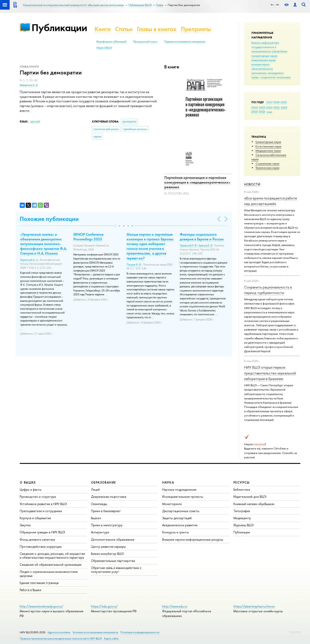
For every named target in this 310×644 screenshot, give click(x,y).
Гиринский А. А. (29, 260)
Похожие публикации (49, 219)
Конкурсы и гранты (175, 532)
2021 (277, 107)
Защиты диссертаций (177, 518)
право (255, 77)
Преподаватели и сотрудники (41, 511)
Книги (103, 29)
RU (272, 5)
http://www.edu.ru (175, 606)
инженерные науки (264, 60)
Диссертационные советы (181, 511)
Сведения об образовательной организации (51, 565)
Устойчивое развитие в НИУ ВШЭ (43, 504)
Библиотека (242, 489)
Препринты (196, 29)
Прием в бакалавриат (106, 511)
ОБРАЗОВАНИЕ (103, 482)
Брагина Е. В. (206, 246)
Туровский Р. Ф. (189, 246)
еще (269, 112)
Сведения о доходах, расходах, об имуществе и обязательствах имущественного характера (52, 556)
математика (259, 73)
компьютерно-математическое (262, 66)
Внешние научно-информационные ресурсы (193, 539)
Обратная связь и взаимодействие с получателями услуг (116, 570)
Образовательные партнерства (113, 561)
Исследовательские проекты (183, 497)
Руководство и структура (38, 497)
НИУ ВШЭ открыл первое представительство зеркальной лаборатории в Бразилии (270, 373)
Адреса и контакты (59, 632)
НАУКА (168, 482)
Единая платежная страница (39, 583)
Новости (252, 184)
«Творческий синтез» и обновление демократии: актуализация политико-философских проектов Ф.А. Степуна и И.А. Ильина (44, 244)
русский (35, 122)
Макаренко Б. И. (29, 85)
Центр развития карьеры (108, 547)
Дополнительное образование (113, 539)
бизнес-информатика (265, 43)
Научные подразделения (179, 489)
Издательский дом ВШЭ (250, 497)
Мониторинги (172, 504)
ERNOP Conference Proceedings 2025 (88, 237)
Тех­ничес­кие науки (267, 168)
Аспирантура (100, 532)
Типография (242, 511)
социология (268, 77)
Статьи (124, 29)
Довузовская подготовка (109, 497)
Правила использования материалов (185, 42)
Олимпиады (99, 504)
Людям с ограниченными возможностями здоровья (49, 574)
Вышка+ (96, 518)
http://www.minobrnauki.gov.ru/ (41, 606)
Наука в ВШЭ (104, 48)
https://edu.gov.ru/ (104, 606)
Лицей (95, 489)
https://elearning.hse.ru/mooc (254, 606)
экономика (284, 77)
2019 (255, 112)
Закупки (25, 525)
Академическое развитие (180, 525)
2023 (262, 107)
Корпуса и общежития (35, 518)
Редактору (295, 632)
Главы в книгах (157, 29)
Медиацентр (242, 518)
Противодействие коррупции (41, 547)
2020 (284, 107)
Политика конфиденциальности (140, 632)
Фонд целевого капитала (37, 539)
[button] (115, 226)
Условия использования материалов (95, 632)
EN (277, 5)
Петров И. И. (134, 265)
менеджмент (276, 73)
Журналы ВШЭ (243, 525)
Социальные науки (267, 163)
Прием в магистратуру (107, 525)
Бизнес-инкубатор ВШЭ (107, 554)
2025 (284, 102)
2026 (277, 102)
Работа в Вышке (30, 590)
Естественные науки (268, 146)
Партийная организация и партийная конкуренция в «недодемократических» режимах (197, 182)
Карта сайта (111, 639)
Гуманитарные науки (268, 142)
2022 (269, 107)
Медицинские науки (268, 151)
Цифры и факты (31, 489)
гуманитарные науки (264, 56)
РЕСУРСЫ (242, 482)
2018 (262, 112)
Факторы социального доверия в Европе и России (202, 237)
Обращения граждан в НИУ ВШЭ (42, 532)
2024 (255, 107)
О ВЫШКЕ (28, 482)
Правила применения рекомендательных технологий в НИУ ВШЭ (61, 639)
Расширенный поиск (145, 42)
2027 (269, 102)
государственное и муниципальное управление (269, 49)
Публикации (59, 28)
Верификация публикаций (111, 42)
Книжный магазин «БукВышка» (254, 504)
